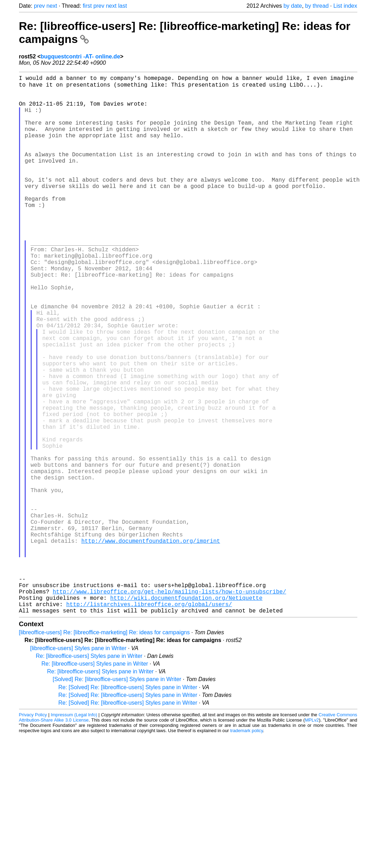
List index (345, 6)
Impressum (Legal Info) (74, 834)
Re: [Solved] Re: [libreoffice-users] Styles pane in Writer (128, 806)
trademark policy (246, 850)
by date (292, 6)
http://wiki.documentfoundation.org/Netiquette (186, 714)
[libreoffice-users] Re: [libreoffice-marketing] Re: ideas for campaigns (104, 751)
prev (39, 6)
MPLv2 (312, 839)
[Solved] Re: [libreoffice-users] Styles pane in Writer (117, 798)
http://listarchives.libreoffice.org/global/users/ (149, 722)
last (122, 6)
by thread (317, 6)
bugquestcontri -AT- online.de (80, 56)
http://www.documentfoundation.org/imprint (151, 644)
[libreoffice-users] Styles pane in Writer (78, 767)
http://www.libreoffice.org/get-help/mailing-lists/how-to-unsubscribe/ (169, 706)
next (52, 6)
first (87, 6)
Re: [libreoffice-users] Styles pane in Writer (89, 775)
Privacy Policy (33, 834)
